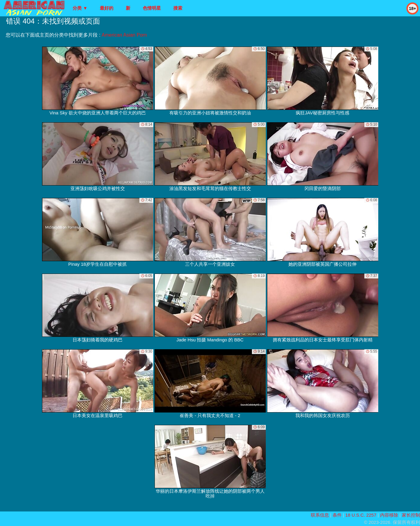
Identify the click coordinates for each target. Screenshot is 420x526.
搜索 (178, 8)
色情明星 (152, 8)
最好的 (107, 8)
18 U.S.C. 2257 (361, 515)
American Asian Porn (124, 35)
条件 (337, 515)
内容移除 (389, 515)
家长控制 (411, 515)
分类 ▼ (80, 8)
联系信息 (320, 515)
